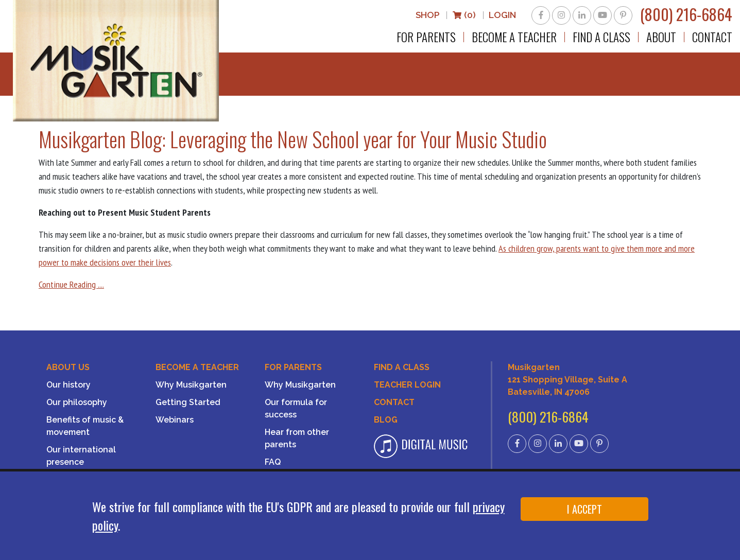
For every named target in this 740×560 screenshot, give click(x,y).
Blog (386, 420)
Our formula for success (296, 408)
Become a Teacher (514, 37)
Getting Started (188, 402)
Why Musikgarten (191, 385)
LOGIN (502, 15)
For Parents (426, 37)
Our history (68, 385)
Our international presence (81, 456)
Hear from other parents (297, 438)
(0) (464, 15)
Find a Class (601, 37)
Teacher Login (407, 385)
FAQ (273, 462)
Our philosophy (77, 402)
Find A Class (402, 367)
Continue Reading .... (71, 284)
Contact (712, 37)
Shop (427, 15)
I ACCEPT (584, 509)
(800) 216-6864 (686, 14)
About (661, 37)
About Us (68, 367)
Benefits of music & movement (85, 426)
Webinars (175, 420)
